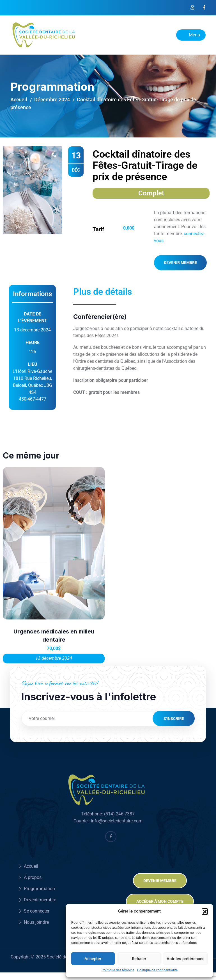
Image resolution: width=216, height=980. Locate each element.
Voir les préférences (186, 959)
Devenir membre (180, 263)
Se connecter (37, 909)
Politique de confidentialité (157, 970)
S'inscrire (174, 718)
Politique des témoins (118, 970)
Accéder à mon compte (160, 899)
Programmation (39, 887)
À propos (33, 875)
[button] (205, 911)
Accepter (93, 959)
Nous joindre (36, 920)
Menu (191, 35)
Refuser (139, 959)
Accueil (19, 100)
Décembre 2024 (52, 100)
